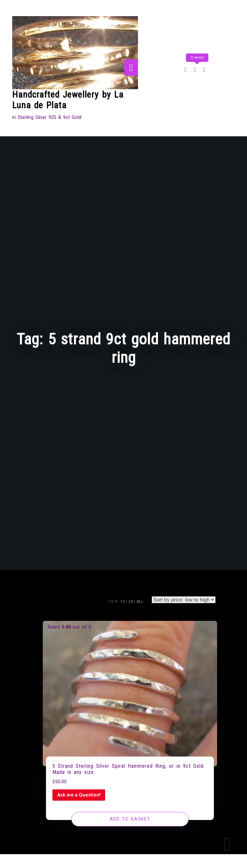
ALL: (140, 602)
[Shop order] (184, 600)
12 (123, 602)
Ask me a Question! (79, 795)
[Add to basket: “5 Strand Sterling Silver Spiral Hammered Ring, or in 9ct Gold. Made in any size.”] (130, 819)
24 (131, 602)
